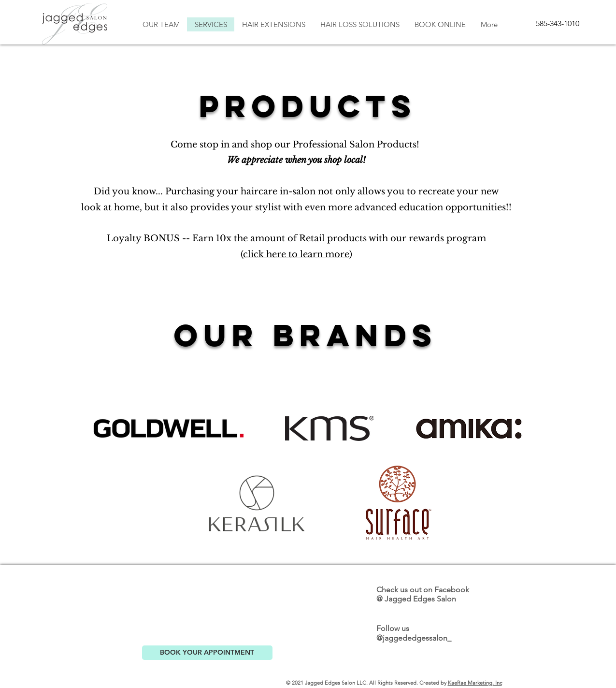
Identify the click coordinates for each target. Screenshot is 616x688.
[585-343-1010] (558, 24)
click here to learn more (296, 254)
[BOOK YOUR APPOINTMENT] (207, 653)
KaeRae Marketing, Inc (475, 683)
